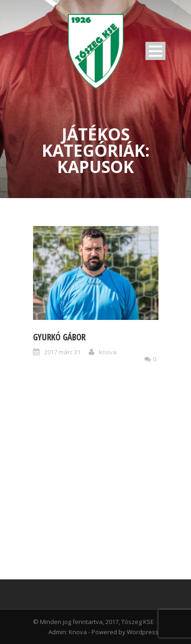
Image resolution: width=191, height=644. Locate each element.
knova (108, 352)
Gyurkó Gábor (59, 337)
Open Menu (155, 51)
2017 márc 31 (62, 352)
